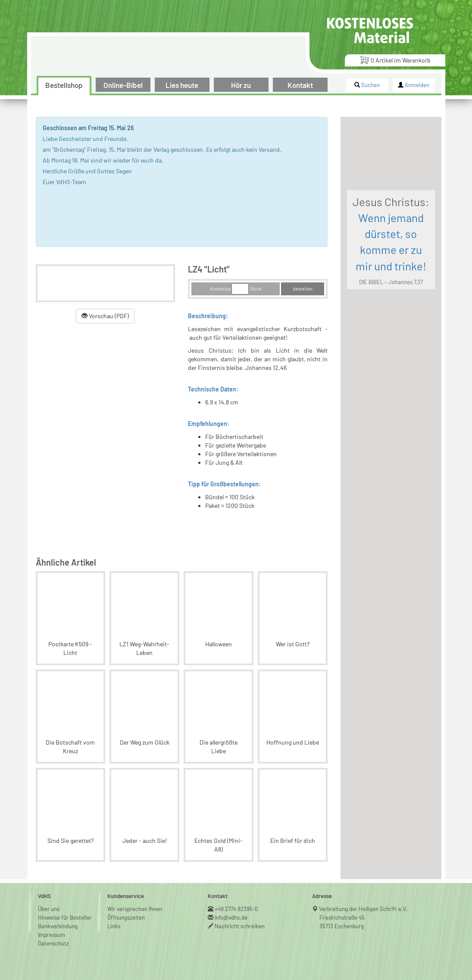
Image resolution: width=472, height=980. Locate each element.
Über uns (49, 909)
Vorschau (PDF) (105, 316)
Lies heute (182, 85)
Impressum (52, 935)
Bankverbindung (58, 926)
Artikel (395, 60)
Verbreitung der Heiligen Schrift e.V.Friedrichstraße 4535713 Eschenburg (364, 917)
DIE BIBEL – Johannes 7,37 (391, 282)
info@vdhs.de (231, 917)
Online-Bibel (123, 85)
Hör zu (241, 85)
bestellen (303, 289)
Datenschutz (53, 943)
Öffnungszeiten (126, 917)
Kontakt (300, 85)
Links (114, 926)
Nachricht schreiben (240, 926)
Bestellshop (64, 85)
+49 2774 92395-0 (236, 909)
